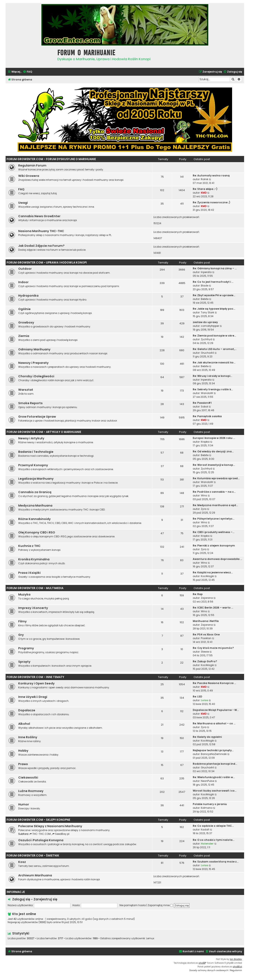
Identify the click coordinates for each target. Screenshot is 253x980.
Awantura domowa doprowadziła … (217, 559)
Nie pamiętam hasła (133, 905)
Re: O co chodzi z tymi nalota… (214, 840)
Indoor (23, 282)
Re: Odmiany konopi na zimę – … (215, 268)
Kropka (205, 442)
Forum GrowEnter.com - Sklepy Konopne (38, 820)
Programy (26, 648)
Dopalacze (27, 710)
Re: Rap (198, 594)
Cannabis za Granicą (35, 492)
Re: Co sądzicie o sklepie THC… (213, 826)
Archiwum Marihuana (35, 875)
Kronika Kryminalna (34, 559)
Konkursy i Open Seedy (36, 683)
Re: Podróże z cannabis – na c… (214, 492)
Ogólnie (24, 309)
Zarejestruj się (45, 899)
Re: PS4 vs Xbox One (206, 634)
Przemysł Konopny (33, 465)
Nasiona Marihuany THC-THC (41, 231)
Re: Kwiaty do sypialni (207, 737)
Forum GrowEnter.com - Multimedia (35, 588)
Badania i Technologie (36, 452)
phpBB (202, 963)
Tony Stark (207, 312)
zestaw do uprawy (205, 322)
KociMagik (207, 576)
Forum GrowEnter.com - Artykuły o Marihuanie (44, 432)
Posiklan (206, 638)
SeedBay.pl (61, 834)
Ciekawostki (28, 778)
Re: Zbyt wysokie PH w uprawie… (214, 295)
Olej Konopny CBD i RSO (37, 532)
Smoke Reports (30, 403)
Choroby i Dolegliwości (36, 376)
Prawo (23, 764)
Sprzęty (24, 662)
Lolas (204, 700)
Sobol (204, 407)
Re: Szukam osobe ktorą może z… (216, 862)
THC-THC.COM (40, 834)
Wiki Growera (29, 176)
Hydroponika (28, 296)
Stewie (205, 652)
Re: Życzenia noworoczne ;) (211, 202)
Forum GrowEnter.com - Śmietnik (33, 856)
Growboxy (26, 322)
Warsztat (26, 390)
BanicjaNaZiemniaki (214, 754)
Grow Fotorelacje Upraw (37, 417)
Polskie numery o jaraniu (210, 804)
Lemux (150, 938)
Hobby (23, 751)
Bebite (205, 299)
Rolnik (205, 179)
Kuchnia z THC (29, 546)
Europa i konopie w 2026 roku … (214, 438)
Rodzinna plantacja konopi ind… (215, 764)
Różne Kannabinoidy (34, 519)
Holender (207, 844)
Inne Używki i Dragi (33, 697)
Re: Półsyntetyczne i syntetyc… (214, 519)
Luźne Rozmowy (31, 791)
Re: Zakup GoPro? (205, 661)
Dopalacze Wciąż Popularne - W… (216, 710)
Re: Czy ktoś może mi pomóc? (213, 648)
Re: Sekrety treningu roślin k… (213, 389)
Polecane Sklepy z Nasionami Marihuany (50, 826)
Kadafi (205, 830)
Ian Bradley (236, 959)
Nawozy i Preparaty (33, 363)
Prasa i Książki (29, 573)
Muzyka (24, 594)
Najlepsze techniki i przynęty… (213, 750)
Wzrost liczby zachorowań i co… (215, 791)
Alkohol (24, 724)
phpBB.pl (237, 967)
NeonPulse (207, 781)
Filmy (22, 621)
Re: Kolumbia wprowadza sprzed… (216, 478)
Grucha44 (207, 353)
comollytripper (210, 326)
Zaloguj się (21, 899)
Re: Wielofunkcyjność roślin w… (214, 777)
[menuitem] (28, 72)
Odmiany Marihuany (34, 349)
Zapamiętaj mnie (160, 905)
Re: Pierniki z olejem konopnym (214, 546)
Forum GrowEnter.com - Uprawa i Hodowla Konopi (47, 263)
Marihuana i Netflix (206, 621)
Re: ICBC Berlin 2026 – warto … (213, 608)
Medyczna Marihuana (35, 506)
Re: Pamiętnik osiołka (207, 416)
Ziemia (24, 336)
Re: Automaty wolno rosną (211, 176)
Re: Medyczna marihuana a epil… (215, 505)
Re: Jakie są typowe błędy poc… (214, 309)
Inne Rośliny (28, 737)
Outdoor (25, 269)
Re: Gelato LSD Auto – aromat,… (215, 349)
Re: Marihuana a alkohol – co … (214, 723)
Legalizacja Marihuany (36, 479)
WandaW (207, 393)
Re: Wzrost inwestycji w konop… (214, 465)
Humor (24, 804)
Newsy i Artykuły (31, 438)
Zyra (204, 509)
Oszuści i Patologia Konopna (41, 840)
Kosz (22, 862)
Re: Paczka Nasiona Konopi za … (214, 683)
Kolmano (207, 808)
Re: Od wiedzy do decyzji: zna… (213, 451)
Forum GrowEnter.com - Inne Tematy (35, 677)
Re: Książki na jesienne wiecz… (213, 572)
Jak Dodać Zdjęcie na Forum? (41, 246)
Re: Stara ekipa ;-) (205, 189)
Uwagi (23, 203)
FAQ (21, 189)
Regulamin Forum (32, 165)
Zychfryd (206, 339)
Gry (21, 635)
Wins (204, 495)
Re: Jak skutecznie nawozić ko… (214, 362)
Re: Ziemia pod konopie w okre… (214, 336)
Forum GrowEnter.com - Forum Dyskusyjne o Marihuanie (51, 159)
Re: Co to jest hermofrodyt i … (213, 282)
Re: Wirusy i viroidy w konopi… (212, 376)
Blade (205, 286)
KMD (204, 193)
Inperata (206, 272)
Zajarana (207, 598)
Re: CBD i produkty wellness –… (214, 532)
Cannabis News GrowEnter (39, 216)
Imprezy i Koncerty (33, 608)
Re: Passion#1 (202, 403)
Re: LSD (197, 697)
